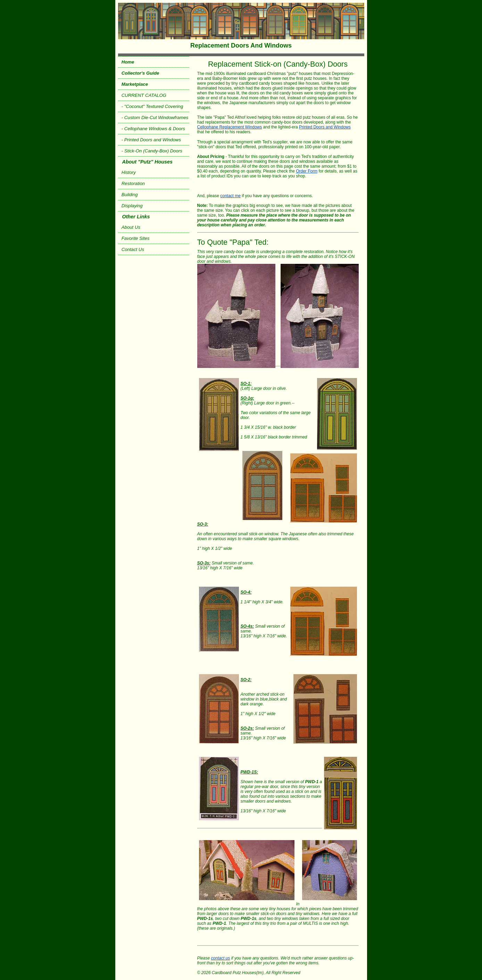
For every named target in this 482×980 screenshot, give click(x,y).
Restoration (133, 183)
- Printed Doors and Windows (151, 140)
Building (130, 195)
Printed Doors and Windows (325, 127)
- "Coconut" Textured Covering (152, 106)
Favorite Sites (136, 238)
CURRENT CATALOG (144, 95)
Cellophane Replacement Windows (230, 127)
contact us (221, 958)
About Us (131, 227)
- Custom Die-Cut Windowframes (155, 118)
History (129, 172)
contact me (230, 196)
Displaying (132, 206)
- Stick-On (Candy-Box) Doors (152, 151)
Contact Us (133, 249)
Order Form (307, 171)
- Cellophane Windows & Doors (153, 129)
